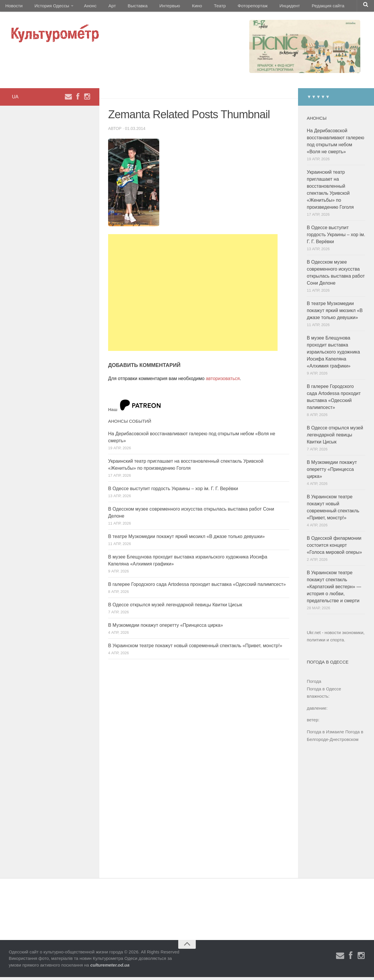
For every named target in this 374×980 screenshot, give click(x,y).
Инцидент (265, 7)
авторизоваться (223, 381)
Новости (13, 7)
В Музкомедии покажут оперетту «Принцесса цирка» (166, 628)
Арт (104, 7)
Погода (314, 684)
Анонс (85, 7)
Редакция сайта (301, 7)
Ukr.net (314, 635)
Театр (200, 7)
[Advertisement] (193, 295)
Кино (180, 7)
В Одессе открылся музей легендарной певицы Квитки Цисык (175, 608)
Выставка (127, 7)
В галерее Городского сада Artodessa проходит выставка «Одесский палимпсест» (197, 587)
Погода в (324, 692)
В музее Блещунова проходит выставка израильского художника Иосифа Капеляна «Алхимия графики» (333, 355)
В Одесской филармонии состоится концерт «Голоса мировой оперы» (334, 548)
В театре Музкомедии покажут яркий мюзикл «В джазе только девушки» (186, 539)
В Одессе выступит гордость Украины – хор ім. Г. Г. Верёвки (173, 491)
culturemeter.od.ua (110, 968)
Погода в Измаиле (325, 735)
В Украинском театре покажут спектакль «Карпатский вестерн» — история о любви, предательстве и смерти (334, 590)
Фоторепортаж (230, 7)
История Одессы (49, 7)
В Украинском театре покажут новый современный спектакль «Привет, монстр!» (195, 649)
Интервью (156, 7)
